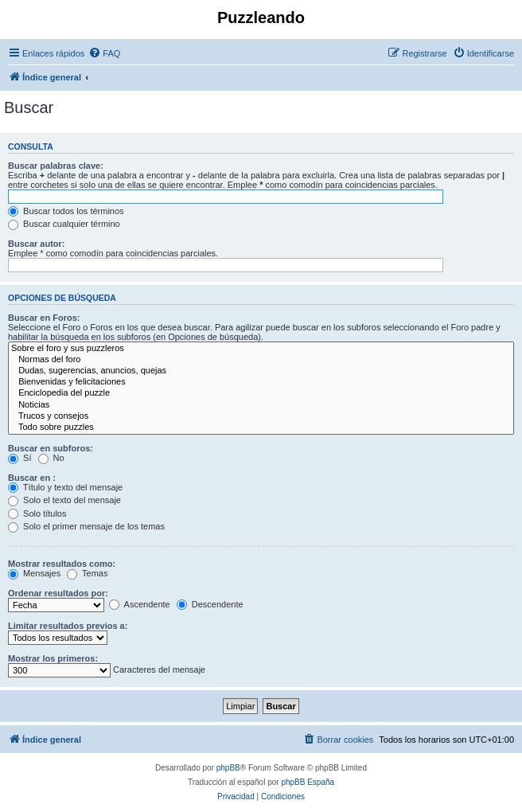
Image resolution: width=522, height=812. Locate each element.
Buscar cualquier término (64, 224)
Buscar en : (32, 478)
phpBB (228, 768)
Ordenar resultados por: (58, 593)
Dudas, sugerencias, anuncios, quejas (261, 371)
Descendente (210, 604)
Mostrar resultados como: (62, 564)
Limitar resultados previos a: (68, 626)
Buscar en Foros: (44, 318)
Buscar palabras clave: (56, 166)
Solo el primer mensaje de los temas (86, 526)
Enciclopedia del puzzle (261, 393)
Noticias (261, 405)
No (51, 458)
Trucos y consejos (261, 416)
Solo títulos (37, 513)
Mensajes (34, 573)
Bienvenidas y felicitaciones (261, 382)
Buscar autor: (37, 244)
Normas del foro (261, 360)
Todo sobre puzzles (261, 427)
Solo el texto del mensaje (64, 500)
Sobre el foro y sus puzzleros (261, 349)
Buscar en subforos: (51, 448)
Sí (19, 458)
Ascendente (140, 604)
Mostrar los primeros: (53, 658)
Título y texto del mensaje (65, 487)
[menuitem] (104, 53)
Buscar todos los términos (66, 211)
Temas (87, 573)
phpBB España (308, 782)
